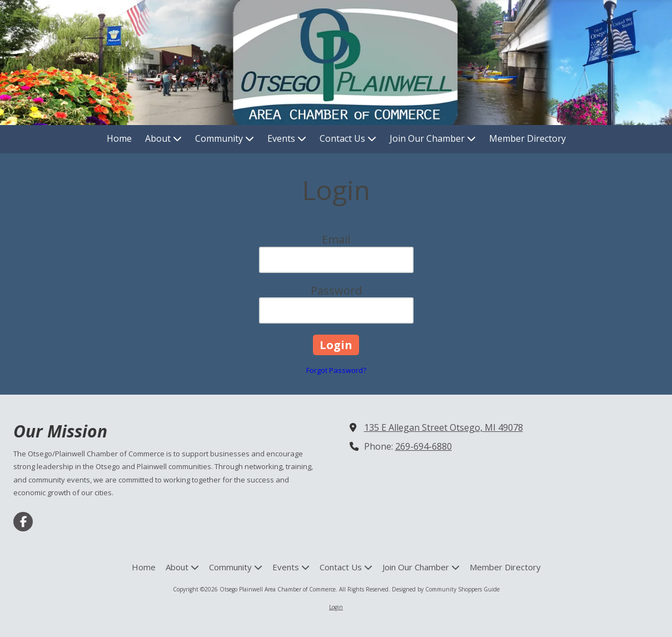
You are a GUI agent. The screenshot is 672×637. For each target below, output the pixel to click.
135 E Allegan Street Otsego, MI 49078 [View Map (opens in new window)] (444, 427)
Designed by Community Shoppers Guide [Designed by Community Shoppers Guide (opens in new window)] (446, 589)
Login (336, 607)
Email (336, 239)
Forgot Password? (336, 370)
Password (336, 290)
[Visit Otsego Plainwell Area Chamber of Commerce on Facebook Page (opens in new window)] (23, 522)
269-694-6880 (424, 446)
